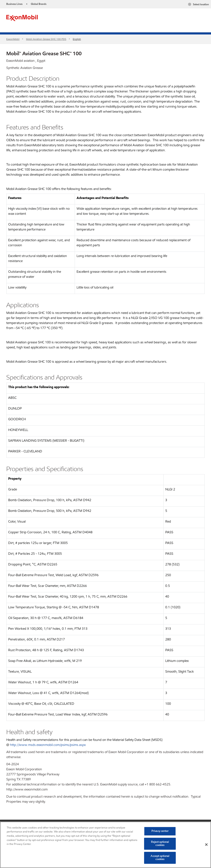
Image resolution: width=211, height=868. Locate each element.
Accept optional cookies (160, 858)
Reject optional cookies (160, 844)
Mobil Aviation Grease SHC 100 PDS (46, 39)
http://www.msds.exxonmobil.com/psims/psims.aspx (48, 745)
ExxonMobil (13, 39)
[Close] (206, 845)
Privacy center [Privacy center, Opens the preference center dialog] (160, 831)
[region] (105, 845)
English (77, 39)
